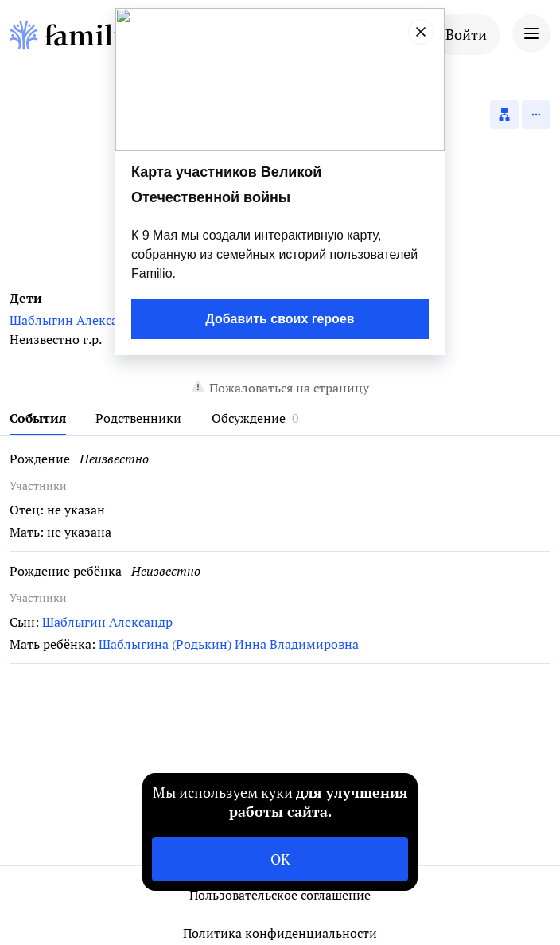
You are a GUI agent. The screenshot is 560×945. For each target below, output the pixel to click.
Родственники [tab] (138, 418)
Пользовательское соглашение (280, 895)
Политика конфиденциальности (280, 933)
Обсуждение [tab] (249, 418)
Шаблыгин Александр (75, 320)
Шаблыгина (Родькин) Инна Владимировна (229, 644)
